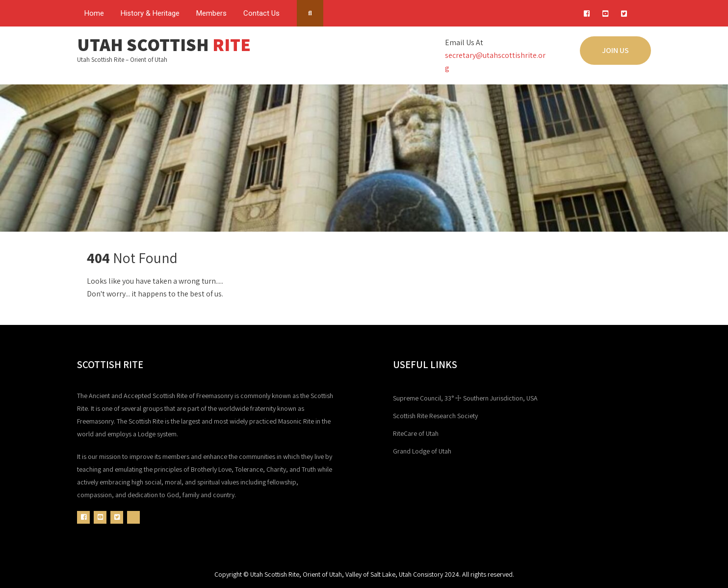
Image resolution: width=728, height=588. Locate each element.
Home (94, 13)
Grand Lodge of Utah (422, 451)
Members (211, 13)
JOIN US (615, 50)
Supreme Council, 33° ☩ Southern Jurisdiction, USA (465, 398)
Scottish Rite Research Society (435, 416)
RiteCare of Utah (416, 433)
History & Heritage (150, 13)
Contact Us (261, 13)
